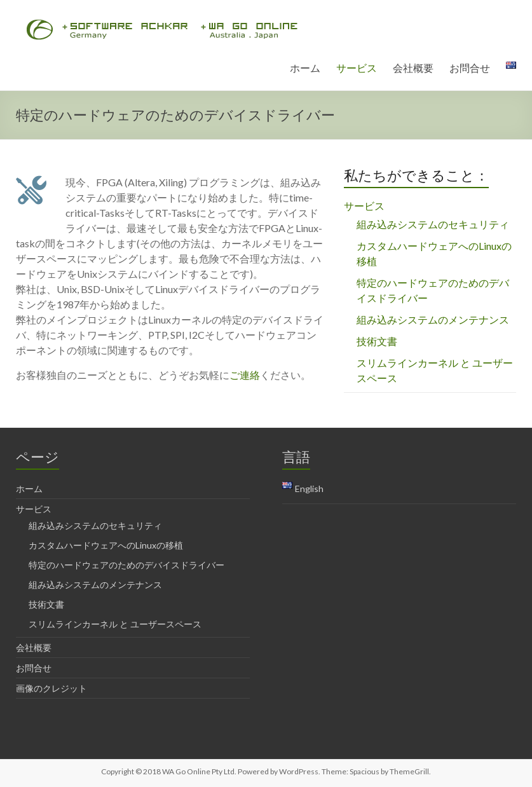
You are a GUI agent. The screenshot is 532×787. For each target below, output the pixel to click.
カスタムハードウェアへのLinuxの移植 (106, 545)
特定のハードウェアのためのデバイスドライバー (126, 565)
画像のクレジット (51, 688)
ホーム (305, 68)
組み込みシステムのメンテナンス (433, 319)
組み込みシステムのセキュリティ (433, 224)
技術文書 (377, 341)
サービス (357, 68)
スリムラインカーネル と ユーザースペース (115, 624)
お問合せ (470, 68)
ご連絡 (245, 375)
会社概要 (413, 68)
